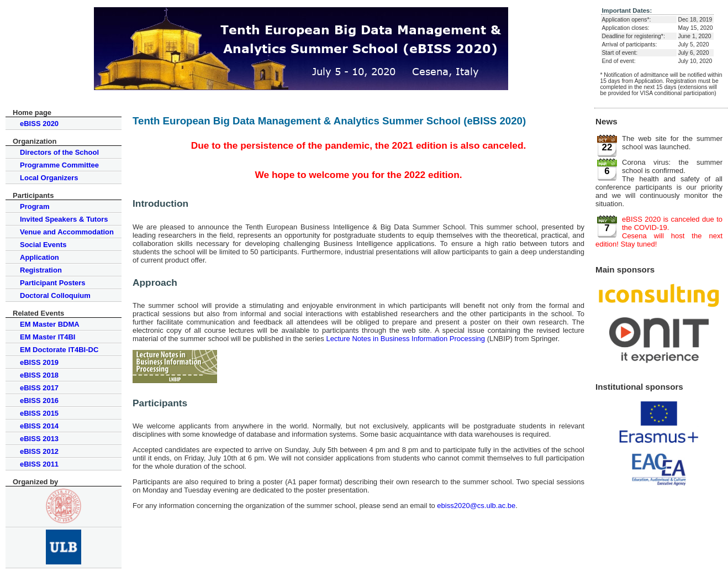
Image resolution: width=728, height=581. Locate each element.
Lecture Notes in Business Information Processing (405, 339)
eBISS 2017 (39, 388)
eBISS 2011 (39, 464)
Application (39, 257)
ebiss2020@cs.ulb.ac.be (476, 506)
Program (35, 206)
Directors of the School (59, 152)
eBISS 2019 (39, 362)
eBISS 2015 (39, 413)
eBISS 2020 (39, 124)
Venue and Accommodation (67, 232)
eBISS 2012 (39, 451)
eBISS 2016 (39, 401)
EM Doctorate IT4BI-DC (59, 350)
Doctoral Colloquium (55, 295)
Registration (41, 270)
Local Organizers (49, 178)
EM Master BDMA (50, 324)
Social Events (43, 245)
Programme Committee (59, 165)
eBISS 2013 (39, 439)
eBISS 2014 (39, 426)
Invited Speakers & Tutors (64, 219)
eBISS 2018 (39, 375)
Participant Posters (53, 283)
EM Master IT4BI (48, 337)
